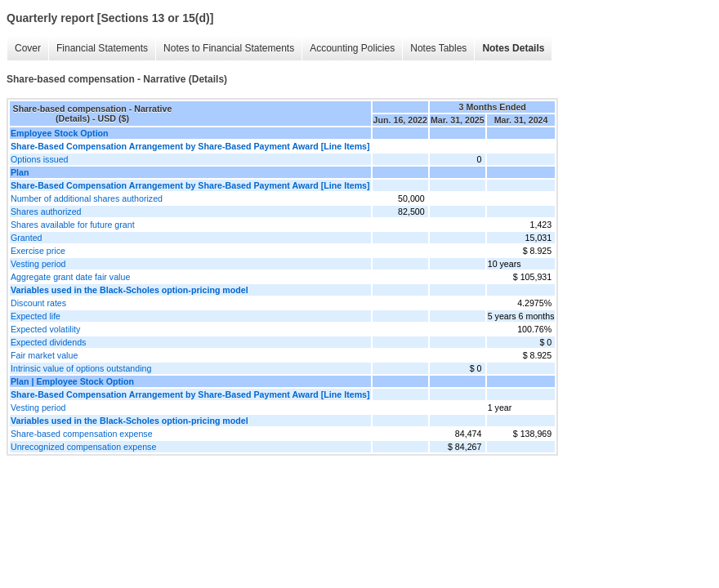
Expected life (36, 316)
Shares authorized (46, 212)
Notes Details (513, 48)
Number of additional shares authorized (87, 198)
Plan (20, 172)
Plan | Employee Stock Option (72, 381)
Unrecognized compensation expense (83, 447)
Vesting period (38, 264)
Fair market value (44, 355)
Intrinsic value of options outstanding (81, 368)
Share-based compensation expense (82, 434)
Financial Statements (102, 48)
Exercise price (38, 251)
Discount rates (38, 303)
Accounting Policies (352, 48)
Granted (27, 238)
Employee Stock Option (60, 133)
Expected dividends (48, 342)
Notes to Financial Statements (229, 48)
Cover (28, 48)
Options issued (40, 159)
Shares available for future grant (73, 225)
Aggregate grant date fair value (70, 277)
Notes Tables (438, 48)
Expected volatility (45, 329)
